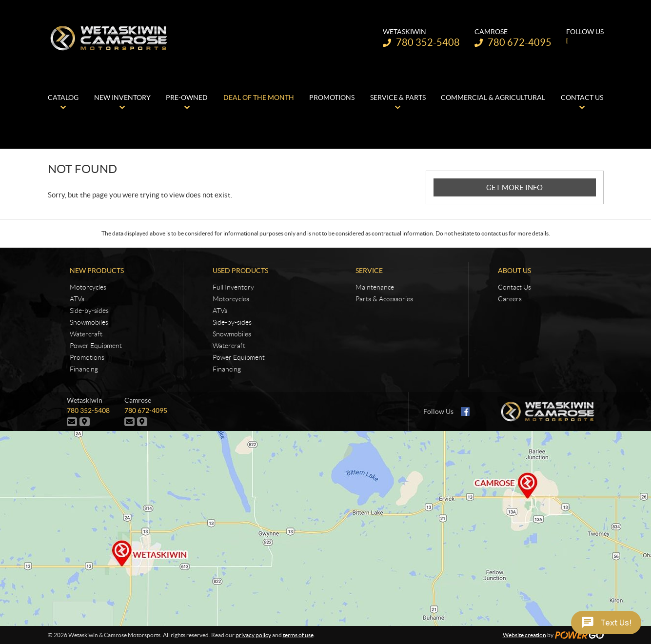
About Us (514, 271)
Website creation (524, 635)
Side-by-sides (89, 311)
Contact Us (514, 287)
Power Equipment (96, 346)
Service (369, 271)
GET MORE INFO (514, 187)
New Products (97, 271)
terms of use (298, 635)
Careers (510, 299)
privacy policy (253, 635)
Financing (84, 369)
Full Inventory (233, 287)
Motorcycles (88, 287)
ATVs (77, 299)
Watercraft (86, 334)
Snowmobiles (89, 322)
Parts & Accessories (384, 299)
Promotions (87, 357)
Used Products (240, 271)
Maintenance (375, 287)
